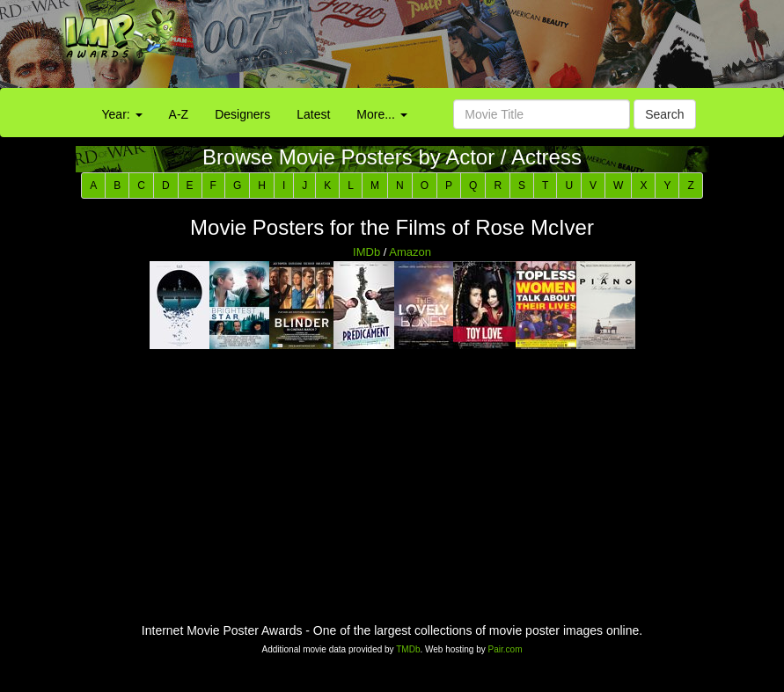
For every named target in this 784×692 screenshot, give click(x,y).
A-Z (179, 114)
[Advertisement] (490, 48)
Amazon (410, 252)
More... (381, 114)
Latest (313, 114)
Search (664, 114)
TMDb (408, 649)
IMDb (366, 252)
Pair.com (506, 649)
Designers (242, 114)
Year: (122, 114)
